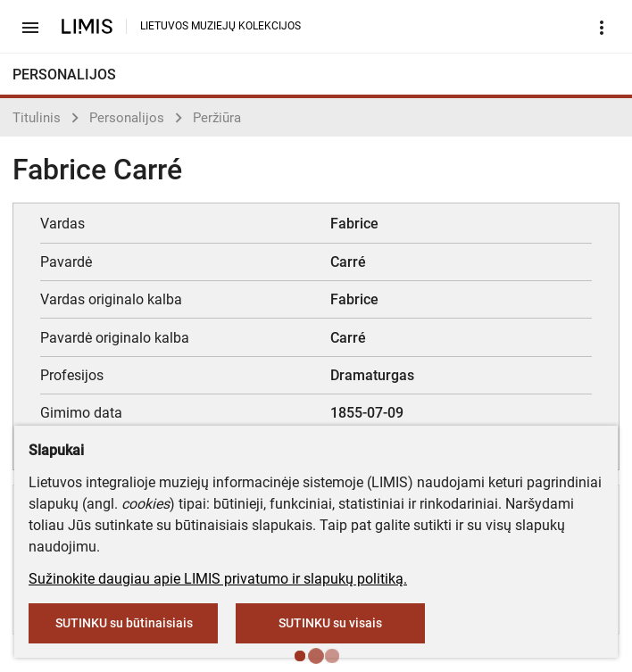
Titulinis (37, 118)
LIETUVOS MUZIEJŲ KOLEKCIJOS (220, 26)
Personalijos (127, 118)
